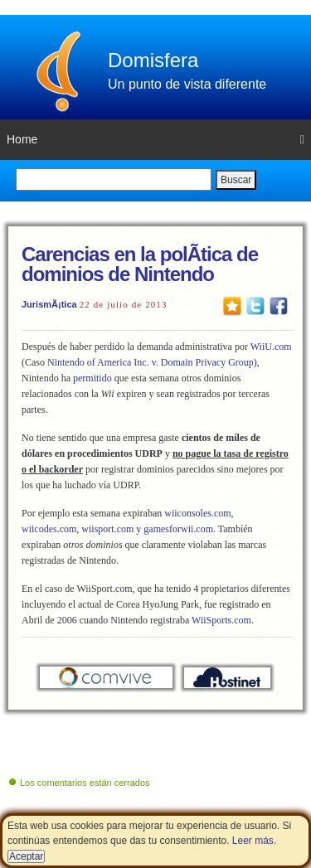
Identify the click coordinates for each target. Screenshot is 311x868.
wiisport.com (107, 529)
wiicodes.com (49, 529)
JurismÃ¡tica (49, 304)
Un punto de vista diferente (187, 84)
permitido (92, 378)
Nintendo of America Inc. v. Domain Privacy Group (151, 362)
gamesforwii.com (178, 529)
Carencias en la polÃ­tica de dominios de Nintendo (140, 264)
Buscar (236, 180)
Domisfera (153, 60)
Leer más (253, 841)
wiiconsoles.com (197, 513)
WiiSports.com (221, 620)
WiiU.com (271, 347)
